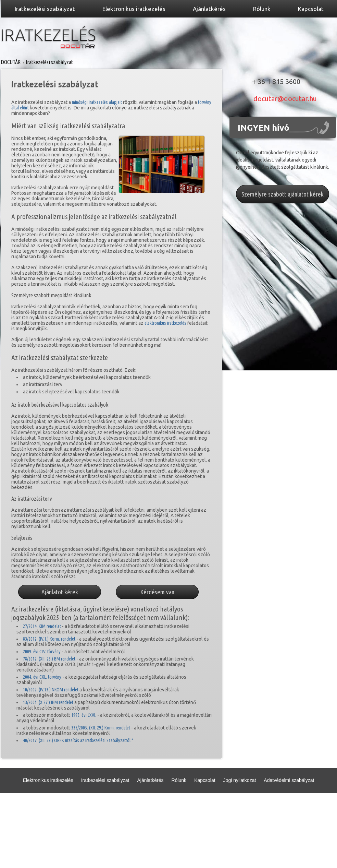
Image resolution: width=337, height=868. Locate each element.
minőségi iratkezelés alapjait (97, 102)
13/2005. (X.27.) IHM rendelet (48, 702)
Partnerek (198, 805)
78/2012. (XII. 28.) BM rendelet (49, 659)
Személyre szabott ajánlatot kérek (283, 194)
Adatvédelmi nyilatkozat (154, 805)
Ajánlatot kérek (60, 592)
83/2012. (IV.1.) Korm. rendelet (49, 639)
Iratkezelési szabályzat (105, 780)
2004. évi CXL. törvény (42, 677)
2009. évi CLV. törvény (42, 652)
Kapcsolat (205, 780)
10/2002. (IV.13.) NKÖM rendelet (51, 690)
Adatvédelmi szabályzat (289, 780)
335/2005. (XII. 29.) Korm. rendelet (101, 728)
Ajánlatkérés (150, 780)
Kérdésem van (157, 592)
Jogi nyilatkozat (240, 780)
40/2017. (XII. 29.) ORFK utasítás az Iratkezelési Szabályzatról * (78, 740)
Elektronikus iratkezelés (48, 780)
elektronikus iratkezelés (166, 323)
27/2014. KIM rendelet (42, 626)
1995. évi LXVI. (84, 715)
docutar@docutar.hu (285, 99)
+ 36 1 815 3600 (276, 81)
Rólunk (179, 780)
